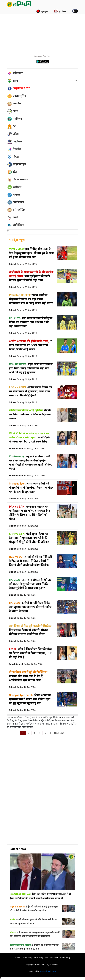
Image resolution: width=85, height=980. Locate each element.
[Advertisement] (46, 28)
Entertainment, (27, 449)
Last (62, 733)
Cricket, (23, 264)
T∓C (47, 958)
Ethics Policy (38, 958)
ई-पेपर (60, 11)
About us (17, 958)
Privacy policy (65, 958)
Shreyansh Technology (48, 971)
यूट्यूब (42, 11)
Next (56, 733)
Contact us (54, 958)
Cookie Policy (27, 958)
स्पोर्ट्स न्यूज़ (17, 240)
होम (8, 231)
